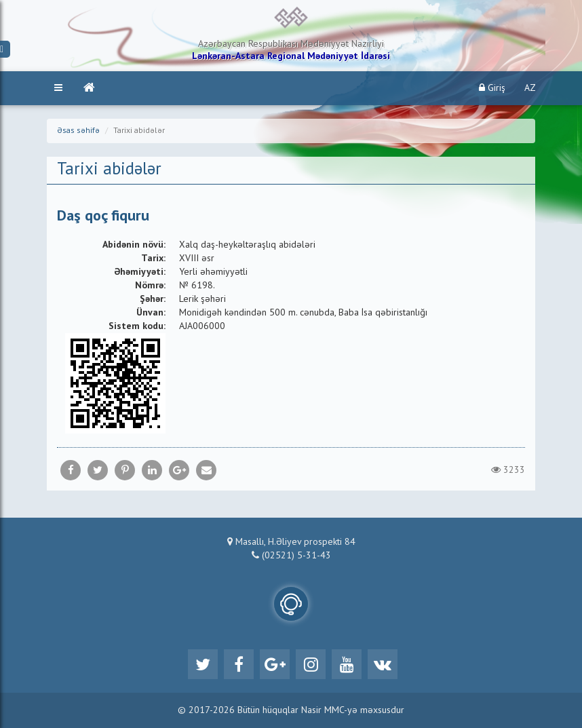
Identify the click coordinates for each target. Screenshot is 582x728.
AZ (530, 88)
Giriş (492, 88)
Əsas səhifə (78, 131)
